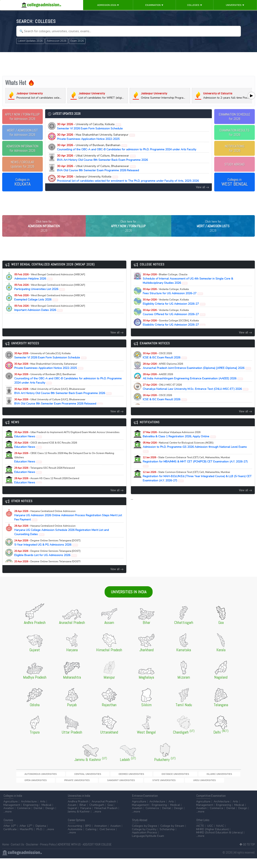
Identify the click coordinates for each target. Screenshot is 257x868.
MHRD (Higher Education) (212, 839)
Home (6, 854)
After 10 (10, 835)
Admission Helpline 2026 (50, 285)
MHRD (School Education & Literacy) (219, 842)
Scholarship (167, 839)
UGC (210, 835)
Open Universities (184, 782)
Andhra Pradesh (78, 811)
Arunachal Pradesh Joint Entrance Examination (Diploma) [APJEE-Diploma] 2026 (197, 374)
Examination (154, 5)
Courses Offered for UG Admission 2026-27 (174, 321)
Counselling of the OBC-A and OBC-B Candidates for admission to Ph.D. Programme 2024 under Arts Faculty (127, 147)
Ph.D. (39, 839)
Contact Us (17, 854)
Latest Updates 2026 (30, 41)
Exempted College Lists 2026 (50, 306)
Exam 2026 (77, 41)
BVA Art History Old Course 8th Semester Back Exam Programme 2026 (102, 158)
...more (8, 821)
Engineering (31, 815)
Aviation (9, 818)
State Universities (60, 789)
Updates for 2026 (22, 164)
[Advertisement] (128, 64)
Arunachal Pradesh (104, 811)
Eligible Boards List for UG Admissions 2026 (47, 561)
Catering (91, 839)
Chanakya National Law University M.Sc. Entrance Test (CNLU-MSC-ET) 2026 (196, 395)
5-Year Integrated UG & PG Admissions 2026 (47, 551)
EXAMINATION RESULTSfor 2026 (235, 132)
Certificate (10, 839)
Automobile (75, 839)
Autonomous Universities (33, 782)
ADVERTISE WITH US (69, 854)
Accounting (75, 835)
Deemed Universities (96, 782)
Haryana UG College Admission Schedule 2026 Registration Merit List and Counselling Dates (62, 538)
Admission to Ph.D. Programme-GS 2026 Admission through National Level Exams (195, 455)
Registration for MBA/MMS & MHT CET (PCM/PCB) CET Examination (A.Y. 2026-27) (195, 470)
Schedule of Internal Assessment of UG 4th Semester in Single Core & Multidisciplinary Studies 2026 (188, 287)
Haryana (86, 818)
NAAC (220, 835)
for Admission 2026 (22, 117)
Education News (67, 443)
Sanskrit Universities (31, 789)
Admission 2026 (108, 5)
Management (12, 815)
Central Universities (66, 782)
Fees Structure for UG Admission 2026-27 (173, 300)
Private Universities (211, 782)
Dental (38, 818)
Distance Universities (126, 782)
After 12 (26, 835)
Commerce (24, 818)
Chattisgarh (97, 815)
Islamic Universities (156, 782)
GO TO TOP (247, 854)
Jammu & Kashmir (79, 821)
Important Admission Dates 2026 (50, 316)
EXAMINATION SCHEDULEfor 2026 (235, 117)
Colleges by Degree (145, 835)
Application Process (145, 842)
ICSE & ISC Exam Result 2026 (165, 364)
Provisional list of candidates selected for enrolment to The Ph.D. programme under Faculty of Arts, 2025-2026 (128, 179)
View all (202, 187)
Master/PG (27, 839)
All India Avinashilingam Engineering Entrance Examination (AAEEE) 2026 (193, 385)
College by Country (144, 839)
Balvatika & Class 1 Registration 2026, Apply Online (179, 443)
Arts (43, 811)
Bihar (83, 815)
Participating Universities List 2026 (50, 295)
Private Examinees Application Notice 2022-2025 (96, 137)
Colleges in (22, 182)
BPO (88, 835)
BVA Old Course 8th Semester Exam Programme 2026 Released (98, 168)
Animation (101, 835)
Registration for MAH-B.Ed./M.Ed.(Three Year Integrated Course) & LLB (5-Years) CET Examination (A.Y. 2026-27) (197, 485)
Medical (46, 815)
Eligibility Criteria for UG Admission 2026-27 (174, 310)
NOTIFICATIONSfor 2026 (235, 148)
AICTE (200, 835)
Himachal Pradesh (106, 818)
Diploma (41, 835)
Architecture (29, 811)
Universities (235, 5)
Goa (110, 815)
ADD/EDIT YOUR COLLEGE (97, 854)
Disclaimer (32, 854)
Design (50, 818)
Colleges (195, 5)
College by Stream (172, 835)
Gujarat (72, 818)
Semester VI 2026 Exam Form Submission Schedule (90, 126)
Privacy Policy (48, 854)
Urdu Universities (86, 789)
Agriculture (11, 811)
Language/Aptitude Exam (148, 846)
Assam (72, 815)
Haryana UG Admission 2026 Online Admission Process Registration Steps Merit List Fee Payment (68, 524)
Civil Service (107, 839)
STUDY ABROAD (235, 164)
